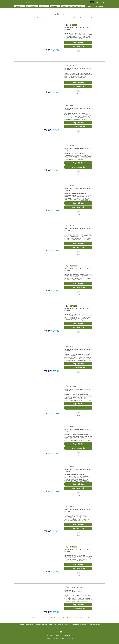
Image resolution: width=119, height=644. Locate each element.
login (92, 2)
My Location (99, 6)
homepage (72, 618)
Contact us (78, 2)
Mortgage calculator (58, 2)
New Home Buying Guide (43, 2)
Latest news (69, 2)
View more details (78, 47)
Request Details (78, 42)
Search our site (75, 625)
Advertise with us (30, 625)
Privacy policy (52, 625)
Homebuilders (97, 625)
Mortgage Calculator (86, 625)
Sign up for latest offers (64, 625)
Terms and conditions (41, 625)
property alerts (100, 2)
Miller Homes (57, 618)
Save (78, 54)
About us (21, 625)
